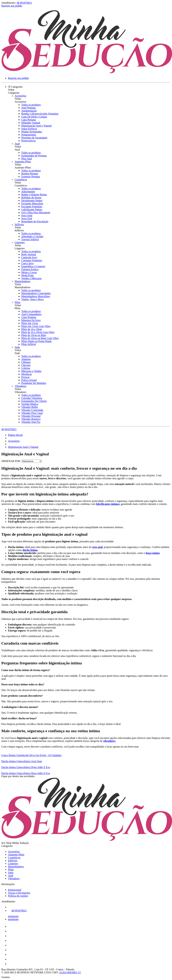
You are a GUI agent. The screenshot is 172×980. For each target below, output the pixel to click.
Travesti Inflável (30, 239)
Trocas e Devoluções (19, 893)
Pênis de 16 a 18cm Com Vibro (38, 332)
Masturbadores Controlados (36, 293)
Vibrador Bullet (30, 407)
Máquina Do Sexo (31, 320)
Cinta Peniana (29, 317)
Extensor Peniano (31, 177)
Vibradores (20, 386)
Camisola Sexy (29, 257)
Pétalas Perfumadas (32, 132)
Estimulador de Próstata (34, 156)
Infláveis (19, 224)
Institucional (15, 890)
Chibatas (26, 362)
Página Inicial (15, 435)
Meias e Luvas (29, 272)
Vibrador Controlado (32, 410)
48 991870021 (24, 3)
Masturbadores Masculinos (36, 296)
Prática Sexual (29, 380)
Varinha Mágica (30, 404)
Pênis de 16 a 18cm (32, 329)
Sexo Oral (27, 218)
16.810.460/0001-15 (70, 972)
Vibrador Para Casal (32, 413)
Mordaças (27, 374)
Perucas (25, 377)
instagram (13, 916)
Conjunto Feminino (32, 260)
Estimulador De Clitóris (34, 401)
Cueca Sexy (28, 263)
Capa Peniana (29, 120)
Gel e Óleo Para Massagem (36, 212)
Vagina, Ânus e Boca (32, 299)
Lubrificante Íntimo (32, 209)
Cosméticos (21, 180)
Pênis (18, 302)
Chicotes (26, 365)
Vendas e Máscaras (31, 278)
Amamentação (29, 111)
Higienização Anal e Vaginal (36, 126)
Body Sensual (29, 254)
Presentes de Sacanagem (34, 138)
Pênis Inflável (29, 344)
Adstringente (28, 191)
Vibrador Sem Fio (31, 422)
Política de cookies (18, 896)
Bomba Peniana (30, 174)
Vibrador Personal (31, 416)
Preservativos (28, 141)
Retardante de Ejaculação (35, 221)
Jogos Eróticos (29, 129)
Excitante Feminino (32, 206)
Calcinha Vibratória (32, 398)
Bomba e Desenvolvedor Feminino (40, 114)
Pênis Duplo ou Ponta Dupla (36, 341)
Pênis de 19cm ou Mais (34, 335)
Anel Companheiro (31, 314)
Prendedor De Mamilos (34, 383)
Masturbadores (23, 281)
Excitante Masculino (32, 203)
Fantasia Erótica (30, 269)
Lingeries (20, 242)
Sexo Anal (27, 215)
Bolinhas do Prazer (31, 197)
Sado (17, 347)
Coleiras (26, 368)
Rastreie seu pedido (12, 6)
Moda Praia (27, 275)
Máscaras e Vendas (31, 371)
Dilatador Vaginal (31, 123)
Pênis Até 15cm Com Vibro (36, 326)
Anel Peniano (29, 108)
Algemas (26, 359)
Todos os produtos (31, 105)
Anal (17, 144)
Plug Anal (27, 159)
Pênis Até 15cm (30, 323)
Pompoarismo (29, 135)
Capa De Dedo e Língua (34, 117)
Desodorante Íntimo (32, 200)
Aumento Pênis (23, 162)
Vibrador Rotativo (31, 419)
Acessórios (20, 96)
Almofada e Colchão (32, 236)
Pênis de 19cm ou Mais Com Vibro (40, 338)
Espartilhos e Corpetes (33, 266)
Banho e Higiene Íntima (34, 194)
